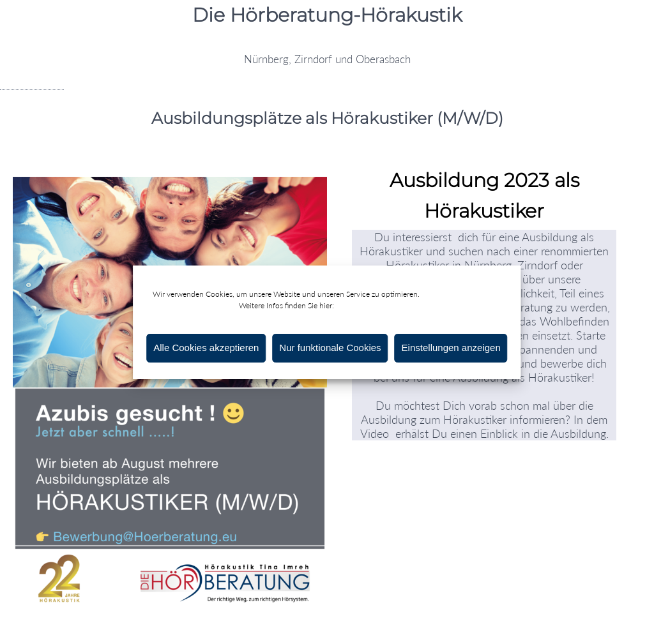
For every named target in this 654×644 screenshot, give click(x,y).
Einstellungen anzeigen (451, 348)
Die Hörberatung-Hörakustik (327, 15)
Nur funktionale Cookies (330, 348)
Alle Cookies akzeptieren (206, 348)
